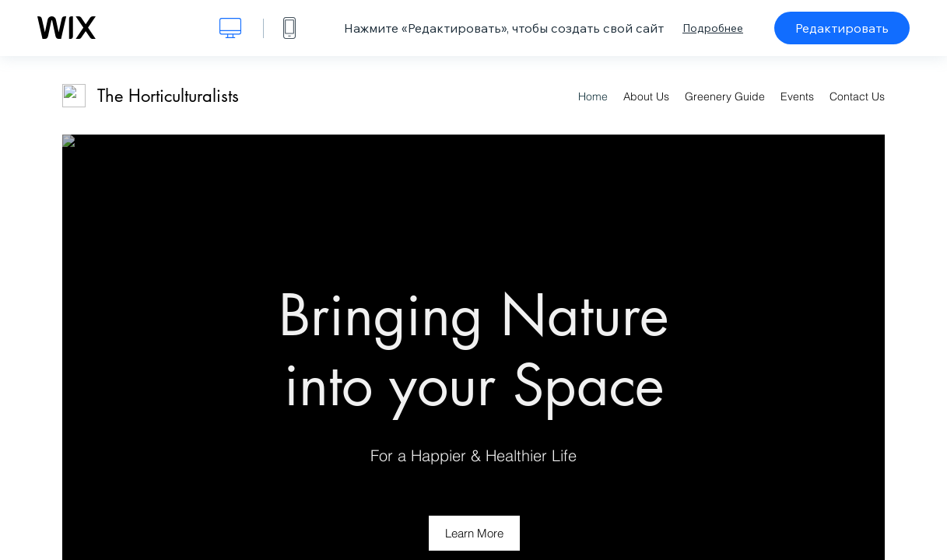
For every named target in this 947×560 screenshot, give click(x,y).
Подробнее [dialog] (713, 28)
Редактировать (842, 28)
